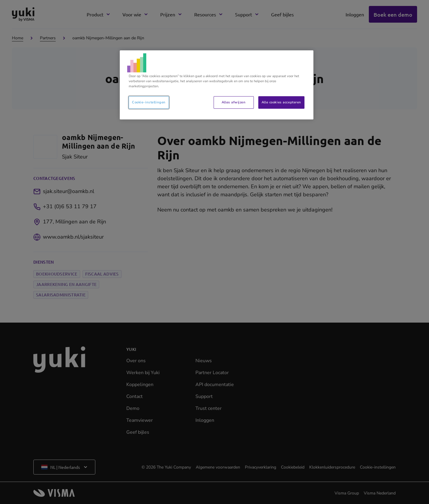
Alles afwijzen (234, 102)
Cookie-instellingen (149, 102)
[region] (217, 85)
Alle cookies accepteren (281, 102)
